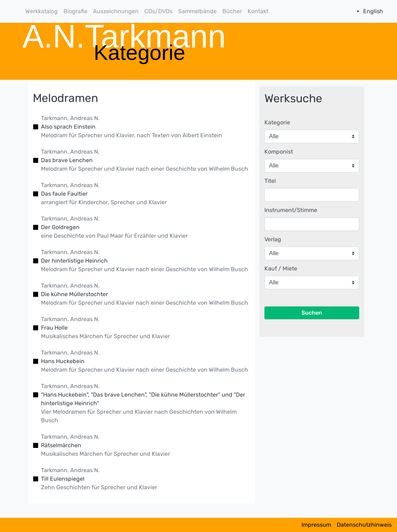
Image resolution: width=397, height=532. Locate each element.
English (373, 11)
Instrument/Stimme (291, 210)
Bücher (232, 11)
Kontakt (258, 11)
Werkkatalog (42, 11)
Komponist (279, 152)
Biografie (75, 11)
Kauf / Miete (281, 268)
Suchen (312, 313)
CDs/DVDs (158, 11)
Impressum (316, 525)
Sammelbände (197, 11)
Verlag (273, 239)
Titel (270, 181)
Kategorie (277, 122)
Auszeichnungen (116, 11)
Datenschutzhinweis (364, 525)
